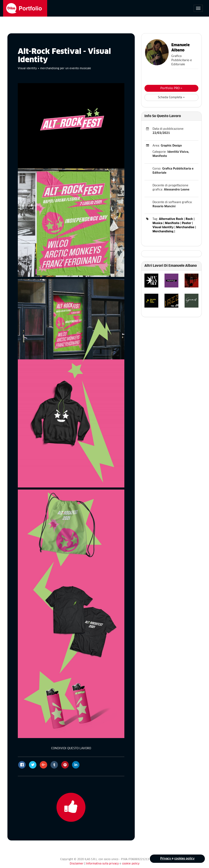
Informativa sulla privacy (103, 864)
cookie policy (131, 864)
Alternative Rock (171, 219)
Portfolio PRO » (171, 88)
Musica (157, 223)
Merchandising (163, 232)
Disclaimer (77, 864)
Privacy (166, 859)
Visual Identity (163, 227)
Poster (187, 223)
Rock (189, 219)
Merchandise (185, 227)
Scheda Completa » (171, 97)
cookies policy (184, 859)
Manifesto (172, 223)
